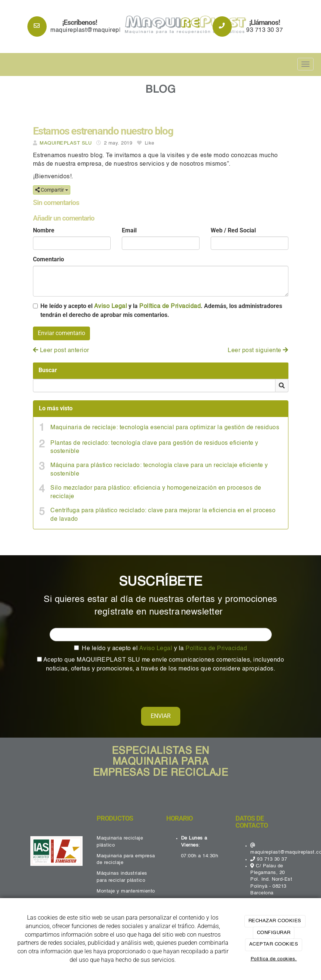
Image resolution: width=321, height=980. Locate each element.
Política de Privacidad (170, 307)
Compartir (52, 190)
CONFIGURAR (274, 933)
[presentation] (84, 688)
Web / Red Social (233, 230)
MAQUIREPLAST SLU (66, 143)
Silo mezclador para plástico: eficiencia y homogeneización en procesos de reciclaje (156, 492)
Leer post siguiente (258, 351)
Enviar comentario (61, 333)
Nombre (44, 230)
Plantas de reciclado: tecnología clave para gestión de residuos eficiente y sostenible (154, 448)
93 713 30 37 (265, 30)
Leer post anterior (61, 351)
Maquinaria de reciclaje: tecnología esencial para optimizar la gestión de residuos (165, 428)
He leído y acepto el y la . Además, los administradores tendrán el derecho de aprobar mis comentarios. (161, 310)
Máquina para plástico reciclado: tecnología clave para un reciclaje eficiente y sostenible (159, 470)
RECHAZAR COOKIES (275, 921)
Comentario (49, 259)
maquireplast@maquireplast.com (96, 30)
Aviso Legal (111, 307)
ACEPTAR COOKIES (274, 944)
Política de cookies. (274, 959)
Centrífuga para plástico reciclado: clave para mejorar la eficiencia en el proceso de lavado (163, 515)
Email (129, 230)
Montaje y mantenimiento (126, 891)
